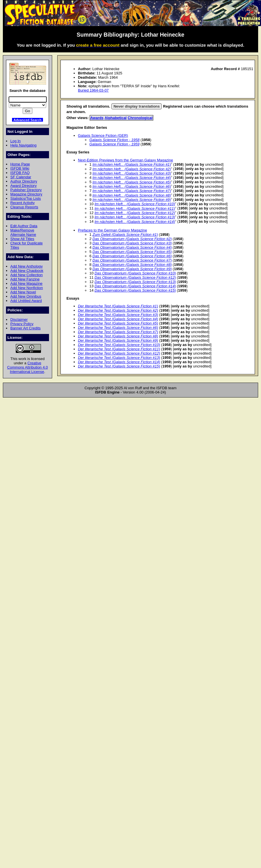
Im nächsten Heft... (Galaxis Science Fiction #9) (132, 200)
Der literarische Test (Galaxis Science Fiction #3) (118, 315)
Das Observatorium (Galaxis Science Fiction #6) (132, 256)
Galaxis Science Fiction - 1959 (114, 144)
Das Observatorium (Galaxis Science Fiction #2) (132, 239)
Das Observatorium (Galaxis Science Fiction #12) (135, 277)
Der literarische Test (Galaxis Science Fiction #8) (118, 336)
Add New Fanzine (25, 279)
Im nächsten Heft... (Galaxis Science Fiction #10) (135, 204)
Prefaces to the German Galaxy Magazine (112, 230)
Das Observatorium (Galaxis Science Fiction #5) (132, 252)
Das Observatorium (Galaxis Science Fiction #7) (132, 260)
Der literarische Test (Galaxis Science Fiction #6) (118, 328)
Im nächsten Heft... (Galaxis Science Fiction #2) (132, 169)
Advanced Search (28, 120)
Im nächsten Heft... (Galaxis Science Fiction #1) (132, 164)
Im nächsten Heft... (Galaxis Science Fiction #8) (132, 195)
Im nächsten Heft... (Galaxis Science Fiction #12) (135, 213)
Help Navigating (23, 145)
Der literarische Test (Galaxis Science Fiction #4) (118, 319)
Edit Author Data (24, 226)
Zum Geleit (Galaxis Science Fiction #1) (125, 235)
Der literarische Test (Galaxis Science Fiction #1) (118, 306)
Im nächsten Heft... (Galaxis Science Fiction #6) (132, 186)
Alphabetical (116, 118)
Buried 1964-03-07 (93, 90)
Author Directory (24, 181)
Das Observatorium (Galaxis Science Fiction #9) (132, 269)
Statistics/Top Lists (26, 198)
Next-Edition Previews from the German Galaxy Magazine (125, 160)
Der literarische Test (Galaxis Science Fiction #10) (119, 345)
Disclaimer (19, 320)
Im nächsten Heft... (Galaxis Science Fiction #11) (135, 208)
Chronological (140, 118)
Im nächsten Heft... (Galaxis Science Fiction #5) (132, 182)
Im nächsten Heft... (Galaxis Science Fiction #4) (132, 178)
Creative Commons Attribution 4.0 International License (28, 367)
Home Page (20, 164)
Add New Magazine (26, 283)
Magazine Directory (26, 194)
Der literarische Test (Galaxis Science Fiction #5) (118, 323)
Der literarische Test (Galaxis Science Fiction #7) (118, 332)
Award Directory (23, 186)
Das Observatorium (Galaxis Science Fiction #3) (132, 243)
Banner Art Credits (25, 328)
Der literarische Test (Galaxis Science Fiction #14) (119, 362)
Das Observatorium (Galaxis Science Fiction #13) (135, 282)
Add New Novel (23, 292)
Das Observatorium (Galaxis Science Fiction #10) (135, 273)
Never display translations (137, 106)
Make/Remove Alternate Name (23, 232)
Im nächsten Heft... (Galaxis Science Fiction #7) (132, 191)
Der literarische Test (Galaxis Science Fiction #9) (118, 340)
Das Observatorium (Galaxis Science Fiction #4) (132, 247)
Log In (15, 141)
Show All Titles (22, 239)
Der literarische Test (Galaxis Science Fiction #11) (119, 349)
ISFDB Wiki (20, 168)
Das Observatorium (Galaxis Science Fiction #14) (135, 286)
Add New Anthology (27, 266)
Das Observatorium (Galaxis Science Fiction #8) (132, 265)
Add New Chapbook (27, 271)
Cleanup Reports (24, 207)
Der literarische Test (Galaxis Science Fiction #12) (119, 353)
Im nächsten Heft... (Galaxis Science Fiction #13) (135, 217)
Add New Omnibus (26, 296)
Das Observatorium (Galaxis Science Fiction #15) (135, 290)
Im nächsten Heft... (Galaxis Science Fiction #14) (135, 222)
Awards (97, 118)
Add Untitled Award (26, 301)
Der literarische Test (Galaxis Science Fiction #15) (119, 366)
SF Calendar (21, 177)
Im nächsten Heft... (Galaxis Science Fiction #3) (132, 173)
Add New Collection (27, 275)
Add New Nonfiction (27, 288)
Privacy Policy (22, 324)
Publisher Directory (26, 190)
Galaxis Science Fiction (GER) (103, 136)
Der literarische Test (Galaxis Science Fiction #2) (118, 310)
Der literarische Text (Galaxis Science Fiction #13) (119, 358)
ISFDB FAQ (20, 173)
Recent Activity (22, 203)
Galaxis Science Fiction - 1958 (114, 140)
